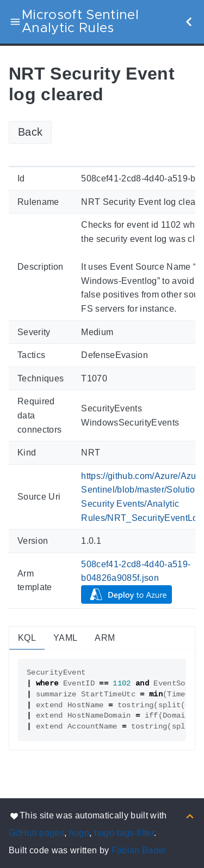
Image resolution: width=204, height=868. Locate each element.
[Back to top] (190, 815)
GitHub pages (36, 833)
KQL (27, 638)
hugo (79, 833)
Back (30, 132)
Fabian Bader (139, 850)
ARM (105, 638)
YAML (65, 638)
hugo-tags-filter (124, 833)
